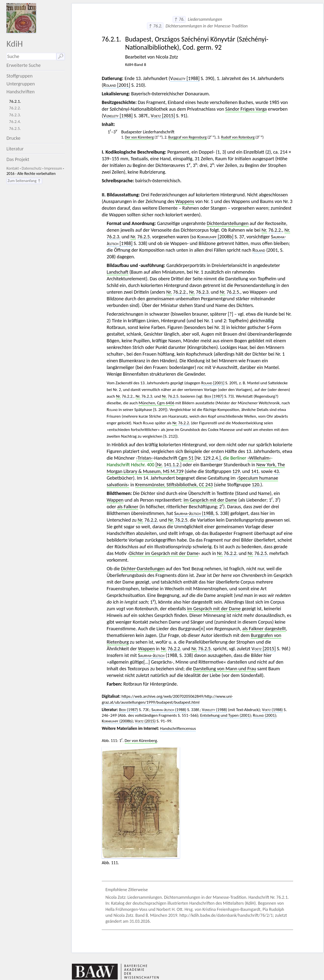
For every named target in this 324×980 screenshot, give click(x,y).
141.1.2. (172, 465)
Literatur (15, 149)
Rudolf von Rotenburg (238, 137)
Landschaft (118, 272)
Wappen (115, 500)
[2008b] (215, 237)
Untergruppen (21, 84)
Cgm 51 (186, 458)
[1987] (214, 396)
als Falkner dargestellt (264, 629)
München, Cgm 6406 (156, 403)
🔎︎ (61, 56)
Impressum (53, 168)
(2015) (145, 721)
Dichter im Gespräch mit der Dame (164, 553)
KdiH (15, 44)
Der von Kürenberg (139, 137)
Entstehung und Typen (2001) (226, 715)
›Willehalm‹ (259, 458)
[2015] (163, 116)
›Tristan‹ (144, 458)
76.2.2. (15, 108)
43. (277, 471)
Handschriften (20, 92)
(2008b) (117, 721)
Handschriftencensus (178, 728)
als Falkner (128, 507)
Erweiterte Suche (24, 65)
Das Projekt (18, 159)
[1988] (185, 78)
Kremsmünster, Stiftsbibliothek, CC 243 (174, 485)
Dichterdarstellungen (228, 223)
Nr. (264, 230)
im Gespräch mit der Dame (210, 500)
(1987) (129, 710)
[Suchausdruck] (31, 56)
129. (237, 471)
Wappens (185, 201)
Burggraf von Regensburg (187, 137)
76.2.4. (15, 122)
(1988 (194, 513)
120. (256, 485)
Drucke (13, 138)
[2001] (117, 85)
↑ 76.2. (155, 26)
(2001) (264, 715)
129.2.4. (211, 458)
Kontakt (13, 168)
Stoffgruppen (20, 76)
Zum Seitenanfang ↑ (24, 181)
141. (255, 471)
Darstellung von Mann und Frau (225, 669)
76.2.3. (15, 115)
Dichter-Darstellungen (143, 569)
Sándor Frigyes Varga (246, 109)
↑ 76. (179, 19)
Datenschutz (32, 168)
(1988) (169, 710)
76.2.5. (15, 129)
